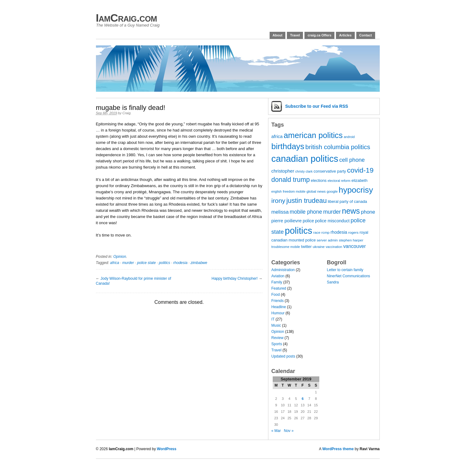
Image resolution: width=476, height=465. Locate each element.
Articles (345, 35)
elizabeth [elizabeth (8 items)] (359, 180)
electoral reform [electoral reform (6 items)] (339, 181)
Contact (366, 35)
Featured (279, 288)
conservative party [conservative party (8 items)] (330, 171)
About (278, 35)
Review (277, 338)
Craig (126, 113)
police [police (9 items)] (308, 221)
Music (276, 325)
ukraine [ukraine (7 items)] (319, 247)
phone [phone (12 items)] (368, 212)
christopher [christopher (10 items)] (283, 171)
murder (128, 263)
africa (115, 263)
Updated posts (283, 356)
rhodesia (180, 263)
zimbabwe (199, 263)
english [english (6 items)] (277, 191)
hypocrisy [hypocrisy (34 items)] (356, 190)
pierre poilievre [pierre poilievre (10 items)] (287, 221)
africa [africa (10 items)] (277, 136)
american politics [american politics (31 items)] (313, 135)
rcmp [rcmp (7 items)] (325, 232)
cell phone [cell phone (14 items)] (352, 160)
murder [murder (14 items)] (332, 212)
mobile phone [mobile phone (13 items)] (306, 212)
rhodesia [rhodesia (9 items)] (339, 232)
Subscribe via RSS (317, 106)
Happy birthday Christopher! (235, 279)
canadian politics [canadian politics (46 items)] (305, 159)
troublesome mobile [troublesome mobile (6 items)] (286, 247)
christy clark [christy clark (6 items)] (304, 171)
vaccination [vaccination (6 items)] (334, 247)
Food (276, 295)
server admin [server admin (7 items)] (327, 240)
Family (277, 282)
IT (273, 319)
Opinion (120, 257)
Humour (278, 313)
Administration (283, 270)
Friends (278, 301)
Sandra (333, 282)
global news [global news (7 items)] (316, 191)
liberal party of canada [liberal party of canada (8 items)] (347, 201)
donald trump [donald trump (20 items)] (291, 180)
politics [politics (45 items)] (298, 231)
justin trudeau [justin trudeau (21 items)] (306, 201)
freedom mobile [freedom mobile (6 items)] (294, 191)
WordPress (167, 449)
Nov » (289, 431)
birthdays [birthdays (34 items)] (288, 146)
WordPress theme (338, 449)
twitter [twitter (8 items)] (306, 247)
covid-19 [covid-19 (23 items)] (360, 170)
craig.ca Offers (319, 35)
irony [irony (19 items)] (278, 201)
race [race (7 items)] (317, 232)
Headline (279, 307)
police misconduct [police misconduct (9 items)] (332, 221)
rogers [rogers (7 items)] (353, 232)
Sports (277, 344)
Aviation (278, 276)
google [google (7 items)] (332, 191)
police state (146, 263)
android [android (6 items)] (349, 137)
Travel (295, 35)
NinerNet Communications (349, 276)
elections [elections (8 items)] (319, 180)
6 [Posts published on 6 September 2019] (303, 399)
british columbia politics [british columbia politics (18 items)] (338, 147)
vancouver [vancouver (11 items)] (354, 246)
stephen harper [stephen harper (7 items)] (351, 240)
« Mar (276, 431)
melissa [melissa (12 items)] (280, 212)
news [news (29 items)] (351, 211)
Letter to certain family (345, 270)
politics (165, 263)
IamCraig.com (126, 18)
